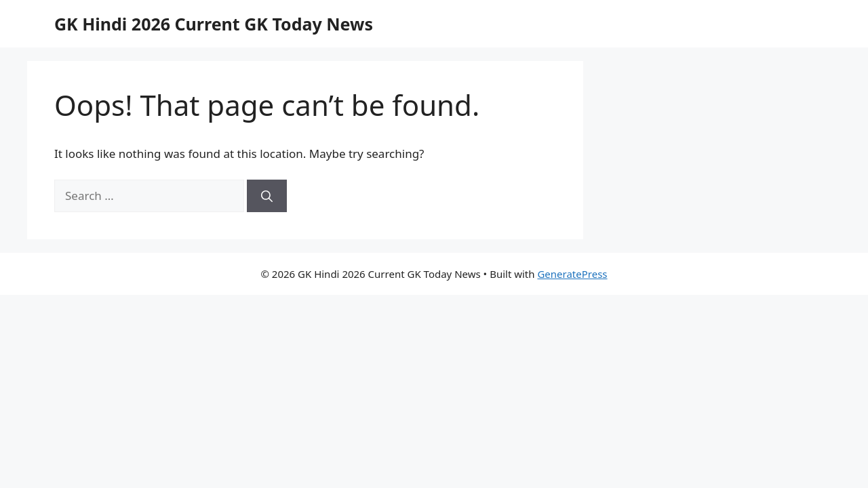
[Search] (267, 196)
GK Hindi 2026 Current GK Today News (214, 24)
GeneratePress (572, 274)
